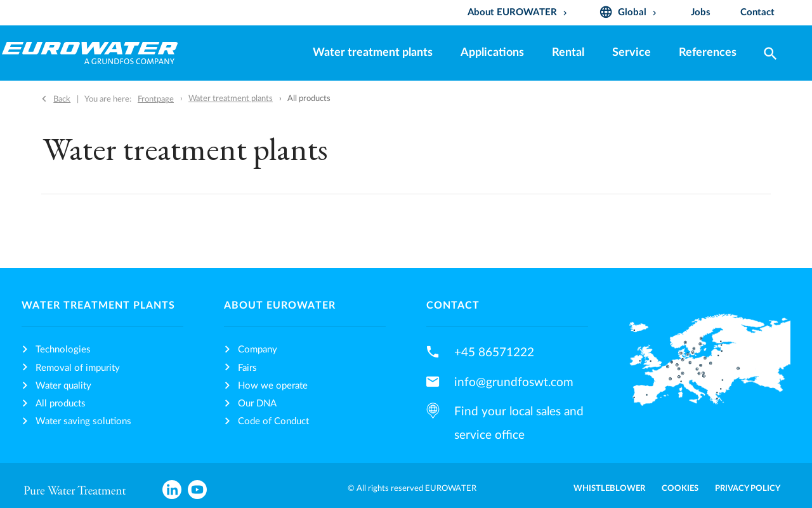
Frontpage (156, 99)
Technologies (63, 350)
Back (62, 99)
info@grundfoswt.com (514, 382)
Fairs (247, 368)
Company (258, 350)
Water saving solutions (83, 421)
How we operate (273, 386)
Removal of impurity (78, 368)
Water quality (63, 386)
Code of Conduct (273, 421)
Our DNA (257, 404)
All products (61, 404)
